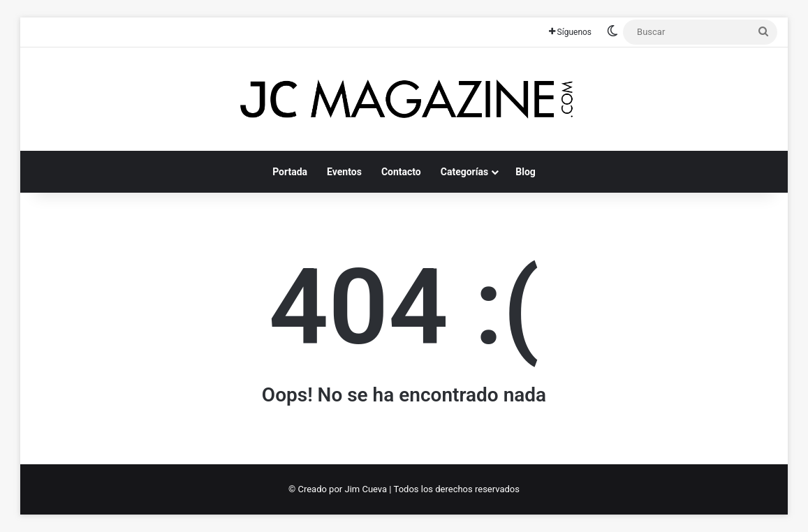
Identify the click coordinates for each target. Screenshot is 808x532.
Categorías (464, 172)
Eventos (344, 172)
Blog (526, 172)
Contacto (401, 172)
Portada (290, 172)
